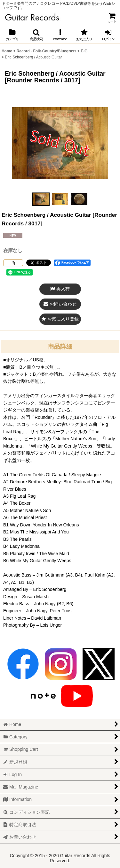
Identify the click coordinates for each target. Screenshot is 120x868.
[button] (36, 35)
